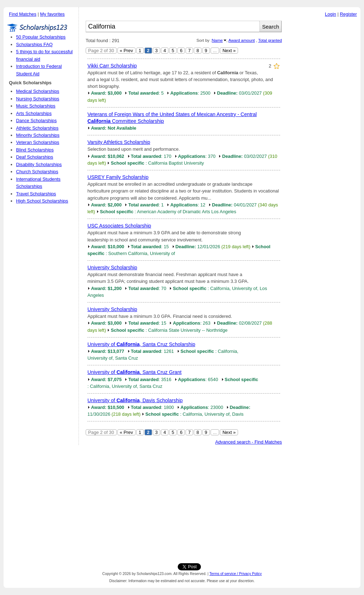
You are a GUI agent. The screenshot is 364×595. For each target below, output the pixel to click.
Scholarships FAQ (34, 44)
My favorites (52, 14)
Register (348, 14)
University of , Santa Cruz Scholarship (141, 344)
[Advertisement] (323, 128)
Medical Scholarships (38, 91)
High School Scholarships (42, 201)
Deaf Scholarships (35, 157)
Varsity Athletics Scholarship (119, 142)
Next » (229, 51)
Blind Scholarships (35, 150)
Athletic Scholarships (37, 128)
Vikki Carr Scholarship (112, 66)
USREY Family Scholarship (118, 177)
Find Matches (23, 14)
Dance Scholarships (36, 121)
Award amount (242, 40)
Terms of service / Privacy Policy (236, 574)
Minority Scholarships (38, 135)
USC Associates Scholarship (119, 226)
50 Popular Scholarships (41, 37)
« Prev (127, 51)
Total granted (270, 40)
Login (331, 14)
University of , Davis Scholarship (135, 400)
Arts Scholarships (34, 113)
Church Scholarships (37, 172)
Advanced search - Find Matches (249, 442)
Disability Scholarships (39, 164)
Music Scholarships (36, 106)
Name (217, 40)
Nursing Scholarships (38, 99)
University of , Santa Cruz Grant (135, 372)
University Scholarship (112, 267)
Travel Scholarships (36, 194)
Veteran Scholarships (38, 142)
